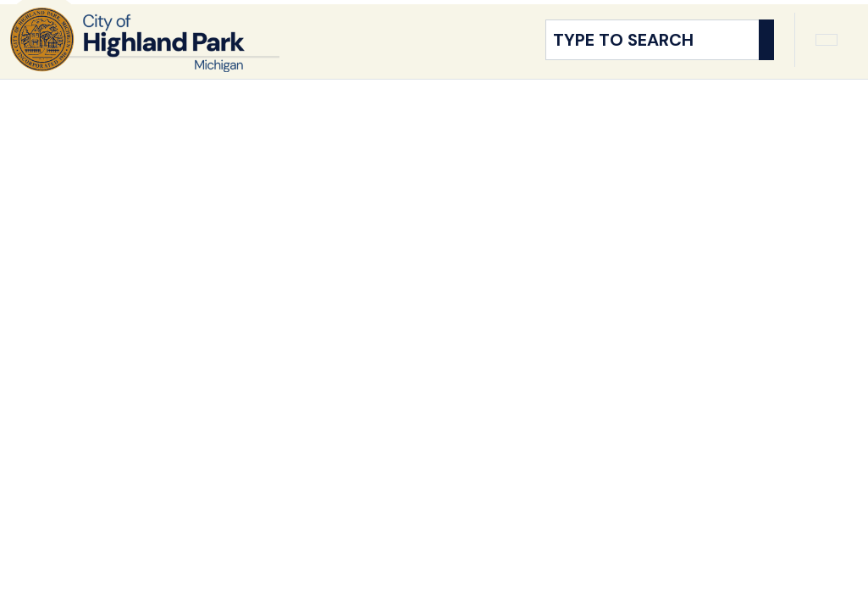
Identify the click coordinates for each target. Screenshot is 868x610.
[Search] (766, 56)
